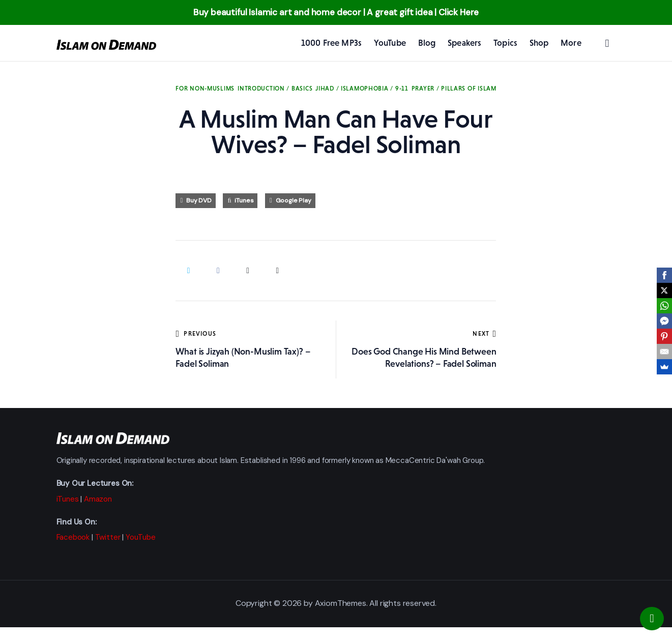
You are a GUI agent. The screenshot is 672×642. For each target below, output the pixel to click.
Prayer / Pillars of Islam (454, 89)
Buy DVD (199, 200)
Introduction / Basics (275, 89)
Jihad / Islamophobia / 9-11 (362, 89)
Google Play (294, 200)
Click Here (459, 12)
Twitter (108, 537)
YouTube (141, 537)
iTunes (244, 200)
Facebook (73, 537)
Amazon (98, 499)
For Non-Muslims (205, 89)
